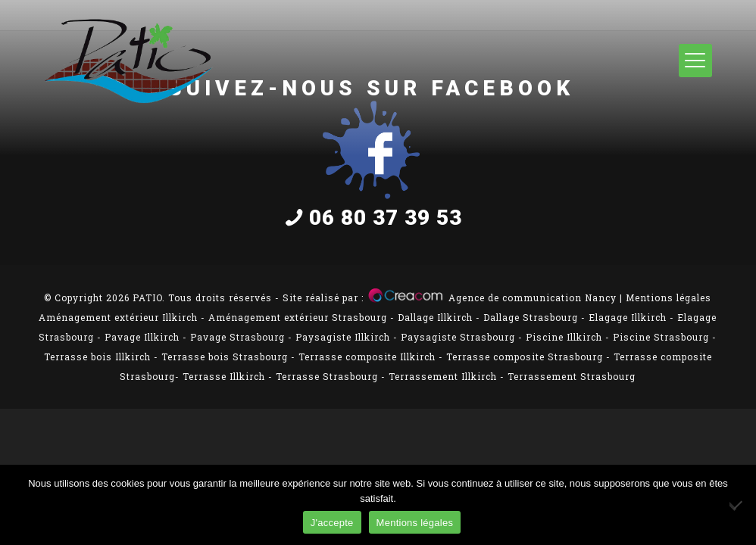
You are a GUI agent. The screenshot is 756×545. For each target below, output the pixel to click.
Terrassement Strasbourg (572, 376)
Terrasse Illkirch (224, 376)
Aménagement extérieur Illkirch (118, 317)
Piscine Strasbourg (661, 337)
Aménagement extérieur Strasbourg (298, 317)
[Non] (737, 505)
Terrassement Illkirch (443, 376)
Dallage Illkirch (435, 317)
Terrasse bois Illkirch (97, 357)
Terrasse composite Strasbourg (525, 357)
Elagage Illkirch (628, 317)
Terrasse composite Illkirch (367, 357)
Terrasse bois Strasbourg (225, 357)
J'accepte (332, 523)
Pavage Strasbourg (237, 337)
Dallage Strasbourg (531, 317)
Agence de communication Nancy (533, 297)
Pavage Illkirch (142, 337)
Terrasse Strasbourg (327, 376)
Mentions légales (669, 297)
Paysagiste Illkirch (343, 337)
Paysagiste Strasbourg (458, 337)
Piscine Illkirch (564, 337)
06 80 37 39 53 (371, 218)
